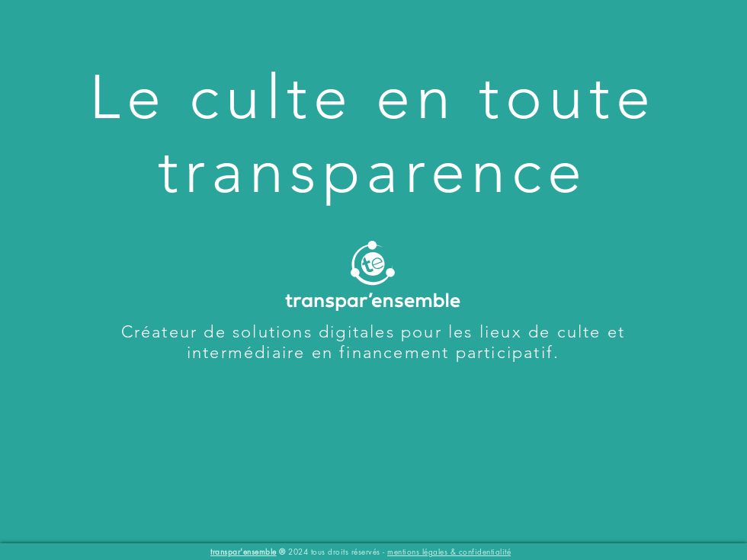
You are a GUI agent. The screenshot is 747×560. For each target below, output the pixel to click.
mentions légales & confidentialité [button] (449, 551)
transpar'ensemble (244, 551)
